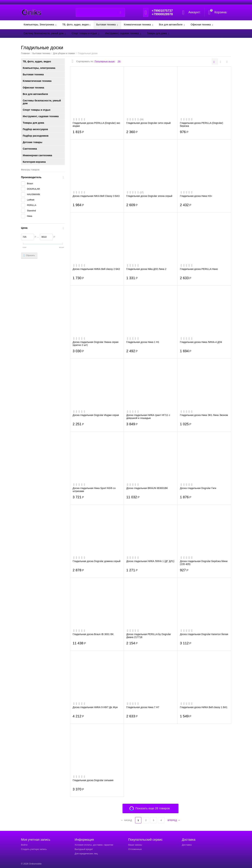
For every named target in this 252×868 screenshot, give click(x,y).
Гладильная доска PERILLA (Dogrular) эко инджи (96, 124)
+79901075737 (162, 11)
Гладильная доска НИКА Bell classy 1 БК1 (204, 707)
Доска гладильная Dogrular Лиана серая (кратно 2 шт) (96, 343)
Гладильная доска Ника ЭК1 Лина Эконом (204, 415)
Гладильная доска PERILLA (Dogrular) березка (201, 124)
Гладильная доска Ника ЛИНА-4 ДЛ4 (201, 342)
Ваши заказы (135, 845)
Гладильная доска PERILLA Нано (199, 269)
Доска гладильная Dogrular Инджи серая (96, 415)
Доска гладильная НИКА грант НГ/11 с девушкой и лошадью (148, 416)
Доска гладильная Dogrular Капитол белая (204, 634)
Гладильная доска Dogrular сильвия (93, 780)
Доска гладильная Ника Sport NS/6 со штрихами (94, 490)
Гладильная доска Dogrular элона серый (149, 196)
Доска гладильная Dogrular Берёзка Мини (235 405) (204, 563)
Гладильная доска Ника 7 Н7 (143, 707)
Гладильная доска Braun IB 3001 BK (93, 634)
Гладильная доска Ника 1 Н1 (143, 342)
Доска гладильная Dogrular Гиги (198, 488)
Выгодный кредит (84, 849)
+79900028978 (162, 14)
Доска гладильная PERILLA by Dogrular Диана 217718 (149, 636)
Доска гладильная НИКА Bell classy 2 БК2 (96, 269)
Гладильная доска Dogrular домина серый (97, 561)
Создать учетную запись (34, 849)
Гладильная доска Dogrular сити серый (148, 123)
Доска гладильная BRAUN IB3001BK (147, 488)
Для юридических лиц (86, 854)
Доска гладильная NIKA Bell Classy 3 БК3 (96, 196)
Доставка (187, 845)
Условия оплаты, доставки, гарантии (94, 845)
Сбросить (29, 256)
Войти (24, 845)
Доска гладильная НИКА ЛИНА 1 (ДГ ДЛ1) (150, 561)
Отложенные (135, 849)
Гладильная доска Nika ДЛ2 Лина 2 (146, 269)
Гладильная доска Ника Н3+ (196, 196)
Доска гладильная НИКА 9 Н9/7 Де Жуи (95, 707)
